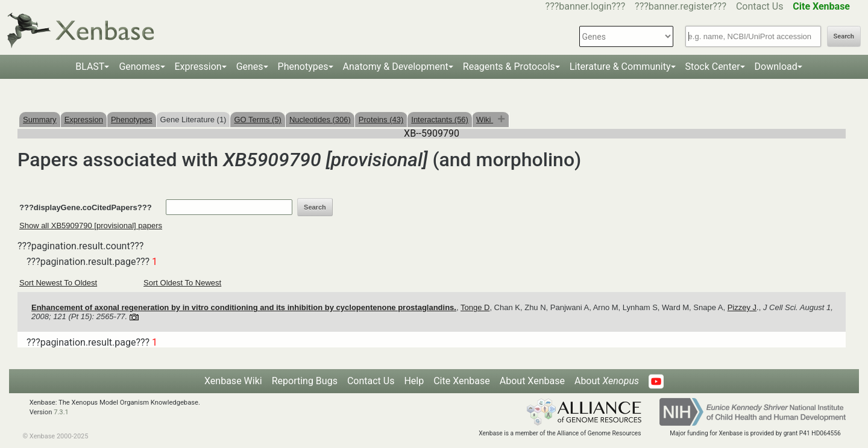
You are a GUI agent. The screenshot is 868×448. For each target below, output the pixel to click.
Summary (40, 120)
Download (776, 67)
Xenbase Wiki (233, 381)
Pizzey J (742, 307)
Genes (250, 67)
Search (844, 36)
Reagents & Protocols (509, 67)
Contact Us (760, 6)
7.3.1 (61, 412)
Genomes (139, 67)
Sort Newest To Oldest (58, 283)
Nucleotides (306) (320, 120)
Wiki (485, 120)
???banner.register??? (681, 6)
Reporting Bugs (305, 381)
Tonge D (475, 307)
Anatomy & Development (396, 67)
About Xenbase (532, 381)
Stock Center (713, 67)
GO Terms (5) (258, 120)
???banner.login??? (586, 6)
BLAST (90, 67)
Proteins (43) (381, 120)
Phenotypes (303, 67)
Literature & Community (620, 67)
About (607, 381)
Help (414, 381)
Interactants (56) (440, 120)
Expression (198, 67)
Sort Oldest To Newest (182, 283)
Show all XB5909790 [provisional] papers (91, 226)
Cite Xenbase (462, 381)
